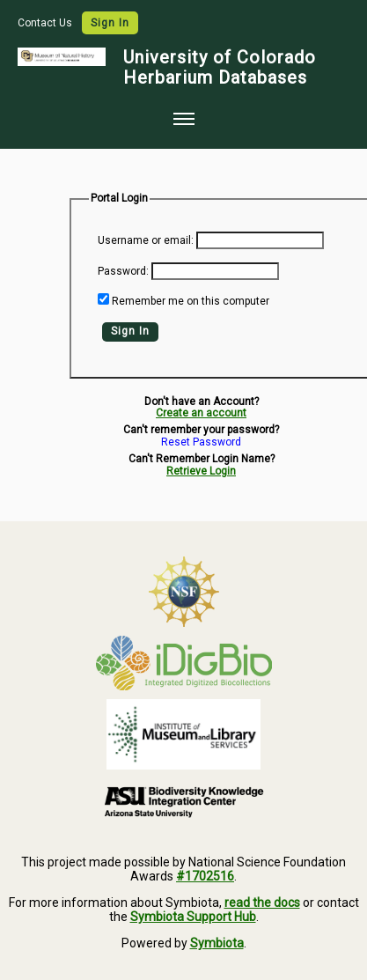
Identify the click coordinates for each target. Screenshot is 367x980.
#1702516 (205, 876)
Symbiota (217, 943)
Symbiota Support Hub (193, 917)
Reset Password (201, 442)
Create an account (201, 413)
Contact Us (46, 23)
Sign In (110, 23)
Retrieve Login (201, 471)
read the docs (262, 903)
